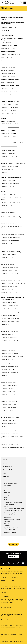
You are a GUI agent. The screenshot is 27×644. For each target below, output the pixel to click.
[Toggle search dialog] (21, 2)
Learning (6, 463)
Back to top (12, 544)
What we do (7, 486)
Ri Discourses (8, 517)
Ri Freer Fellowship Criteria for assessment (12, 520)
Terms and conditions (5, 634)
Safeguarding (4, 637)
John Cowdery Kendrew (13, 127)
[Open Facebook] (9, 563)
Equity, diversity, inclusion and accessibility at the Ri (12, 514)
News (5, 490)
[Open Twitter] (4, 563)
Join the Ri (16, 605)
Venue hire (7, 493)
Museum (9, 620)
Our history (7, 500)
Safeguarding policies (10, 532)
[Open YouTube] (13, 563)
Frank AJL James (12, 136)
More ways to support (6, 608)
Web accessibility (14, 634)
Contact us (3, 577)
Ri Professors (9, 507)
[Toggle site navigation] (25, 2)
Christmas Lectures (9, 470)
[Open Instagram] (18, 563)
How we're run (8, 488)
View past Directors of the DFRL (9, 146)
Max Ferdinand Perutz (13, 124)
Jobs (13, 580)
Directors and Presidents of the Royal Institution (14, 503)
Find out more (4, 592)
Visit (5, 473)
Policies (20, 634)
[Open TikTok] (23, 563)
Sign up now (12, 556)
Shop (5, 497)
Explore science (8, 466)
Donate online (4, 605)
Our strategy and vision (10, 483)
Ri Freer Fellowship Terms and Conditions (12, 525)
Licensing (6, 495)
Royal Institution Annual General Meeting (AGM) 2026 (13, 529)
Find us (3, 620)
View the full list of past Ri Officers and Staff (12, 143)
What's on (6, 460)
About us (6, 480)
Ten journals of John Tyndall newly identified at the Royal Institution (15, 510)
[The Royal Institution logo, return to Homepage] (9, 2)
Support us (6, 476)
